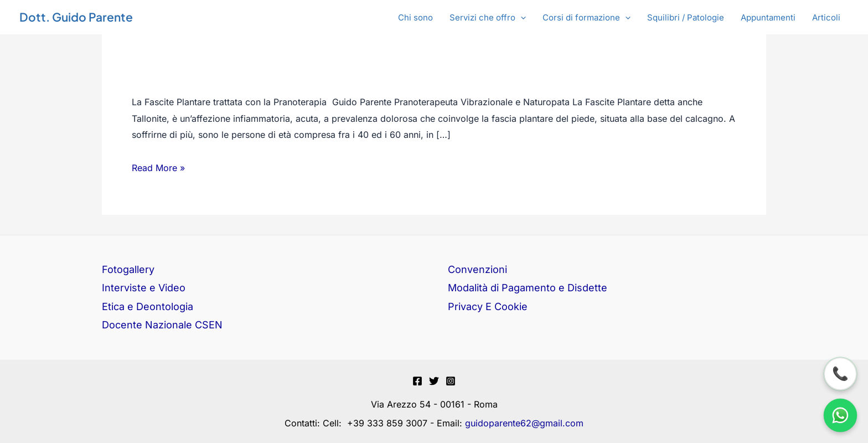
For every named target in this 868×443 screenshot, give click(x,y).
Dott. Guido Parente (76, 17)
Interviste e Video (144, 288)
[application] (521, 18)
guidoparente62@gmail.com (524, 423)
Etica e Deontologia (148, 307)
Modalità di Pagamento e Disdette (528, 288)
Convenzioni (477, 269)
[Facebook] (417, 381)
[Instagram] (451, 381)
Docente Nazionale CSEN (162, 325)
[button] (488, 18)
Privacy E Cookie (488, 307)
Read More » (158, 168)
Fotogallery (128, 269)
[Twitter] (434, 381)
